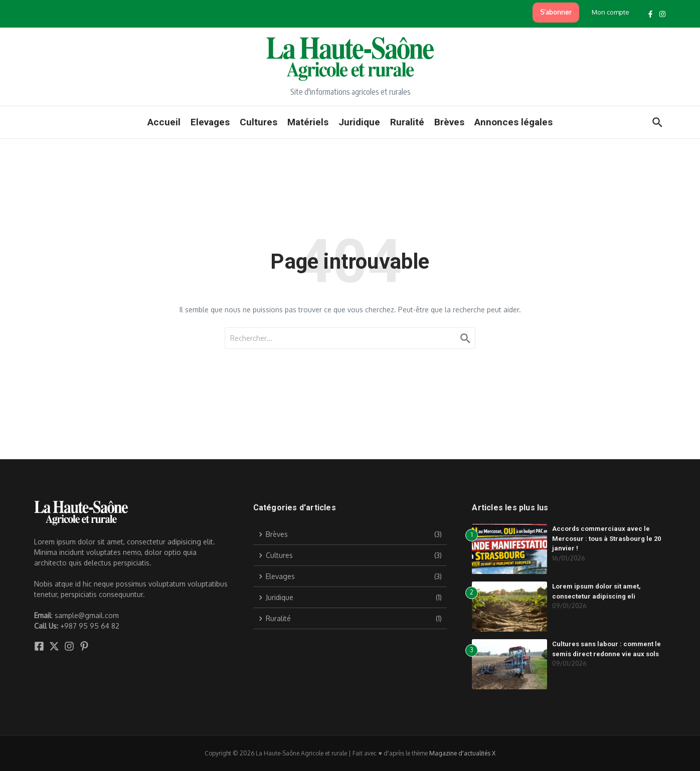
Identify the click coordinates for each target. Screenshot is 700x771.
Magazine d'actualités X (462, 753)
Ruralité (407, 122)
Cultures (258, 122)
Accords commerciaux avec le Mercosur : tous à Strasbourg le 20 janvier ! (606, 538)
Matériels (308, 122)
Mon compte (610, 12)
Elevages (210, 122)
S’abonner (556, 12)
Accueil (164, 122)
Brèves (449, 122)
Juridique (359, 122)
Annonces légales (513, 122)
